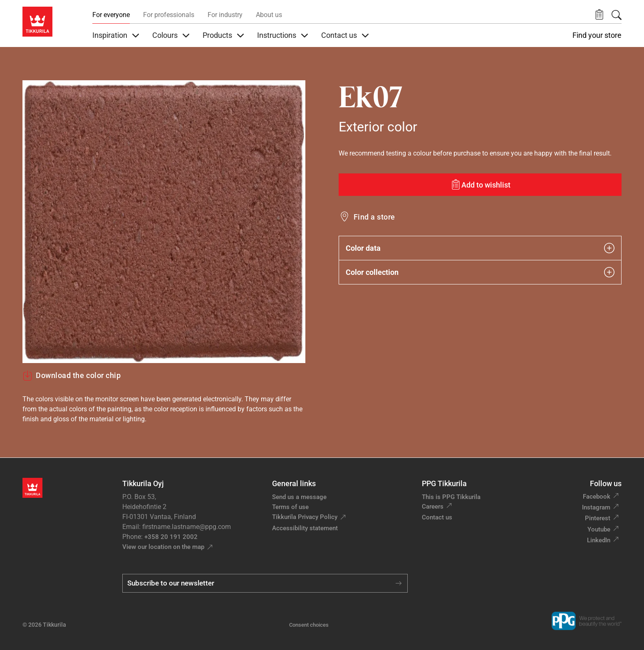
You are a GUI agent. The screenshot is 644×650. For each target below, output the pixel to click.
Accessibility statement (305, 528)
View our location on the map (163, 547)
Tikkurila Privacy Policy (305, 517)
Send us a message (299, 497)
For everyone (111, 15)
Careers (433, 507)
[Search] (617, 15)
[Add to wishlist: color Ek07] (480, 185)
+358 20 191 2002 (171, 537)
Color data (480, 248)
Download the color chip (72, 376)
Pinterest (598, 518)
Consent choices (309, 625)
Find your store (597, 35)
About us (269, 15)
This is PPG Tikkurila (451, 497)
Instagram (596, 507)
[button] (599, 15)
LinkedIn (599, 540)
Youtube (599, 529)
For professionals (169, 15)
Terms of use (290, 507)
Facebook (597, 497)
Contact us (437, 517)
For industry (225, 15)
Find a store (374, 217)
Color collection (480, 272)
